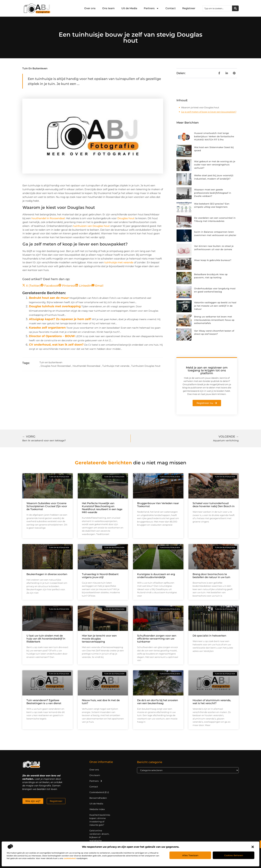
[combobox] (217, 8)
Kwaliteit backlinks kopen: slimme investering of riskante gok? (100, 820)
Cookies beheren (234, 855)
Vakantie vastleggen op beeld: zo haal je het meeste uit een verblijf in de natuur (215, 306)
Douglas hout (126, 218)
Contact (171, 8)
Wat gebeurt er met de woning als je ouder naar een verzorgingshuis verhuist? (215, 165)
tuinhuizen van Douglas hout (91, 226)
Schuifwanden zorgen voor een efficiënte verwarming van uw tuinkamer (157, 639)
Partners (151, 8)
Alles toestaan (190, 855)
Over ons (90, 8)
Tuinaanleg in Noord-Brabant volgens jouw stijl (100, 576)
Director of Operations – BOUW (52, 336)
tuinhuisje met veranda (119, 262)
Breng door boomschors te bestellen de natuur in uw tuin (211, 576)
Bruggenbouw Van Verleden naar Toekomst (158, 505)
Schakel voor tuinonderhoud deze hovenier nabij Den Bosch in (214, 505)
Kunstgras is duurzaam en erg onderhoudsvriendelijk (156, 576)
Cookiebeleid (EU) (99, 792)
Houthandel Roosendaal (86, 366)
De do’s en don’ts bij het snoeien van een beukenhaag (158, 702)
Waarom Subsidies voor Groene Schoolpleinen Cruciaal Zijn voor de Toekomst (47, 506)
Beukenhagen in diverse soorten (47, 574)
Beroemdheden (98, 798)
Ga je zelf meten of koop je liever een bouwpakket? (209, 112)
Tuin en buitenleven (35, 68)
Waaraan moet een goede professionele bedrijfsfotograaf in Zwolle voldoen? (213, 193)
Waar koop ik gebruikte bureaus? (213, 260)
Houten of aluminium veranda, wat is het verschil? (212, 702)
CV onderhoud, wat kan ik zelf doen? (56, 345)
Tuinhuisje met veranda (116, 366)
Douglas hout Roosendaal (56, 366)
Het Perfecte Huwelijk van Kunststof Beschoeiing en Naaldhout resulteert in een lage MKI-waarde (102, 508)
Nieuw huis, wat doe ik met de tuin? (101, 702)
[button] (253, 847)
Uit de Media (129, 8)
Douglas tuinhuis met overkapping (55, 306)
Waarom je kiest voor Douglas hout (200, 107)
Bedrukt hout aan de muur (49, 298)
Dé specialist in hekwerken (209, 636)
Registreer (189, 8)
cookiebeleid (70, 858)
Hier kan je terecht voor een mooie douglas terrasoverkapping (99, 639)
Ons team (108, 8)
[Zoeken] (235, 8)
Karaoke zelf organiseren (47, 328)
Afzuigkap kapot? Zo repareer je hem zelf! (60, 319)
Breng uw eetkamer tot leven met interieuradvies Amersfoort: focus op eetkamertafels (214, 320)
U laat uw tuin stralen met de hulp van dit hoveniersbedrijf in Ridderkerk (46, 639)
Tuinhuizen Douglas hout (146, 366)
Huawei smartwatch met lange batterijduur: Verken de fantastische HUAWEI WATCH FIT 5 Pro (214, 136)
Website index (97, 809)
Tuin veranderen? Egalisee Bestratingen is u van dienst (44, 702)
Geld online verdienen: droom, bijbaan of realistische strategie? (99, 837)
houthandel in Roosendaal (48, 218)
